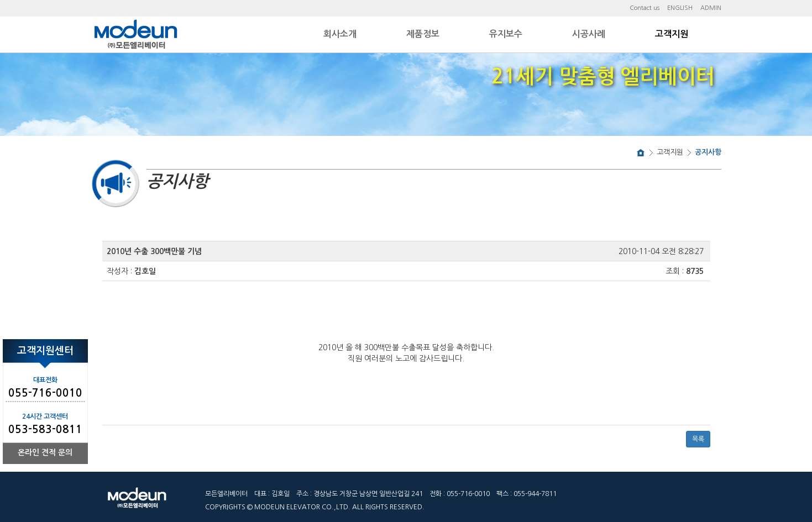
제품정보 (423, 34)
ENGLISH (680, 8)
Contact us (645, 8)
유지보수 (506, 34)
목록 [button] (698, 439)
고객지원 (672, 34)
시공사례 (589, 34)
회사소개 (340, 34)
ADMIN (711, 8)
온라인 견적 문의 (45, 452)
